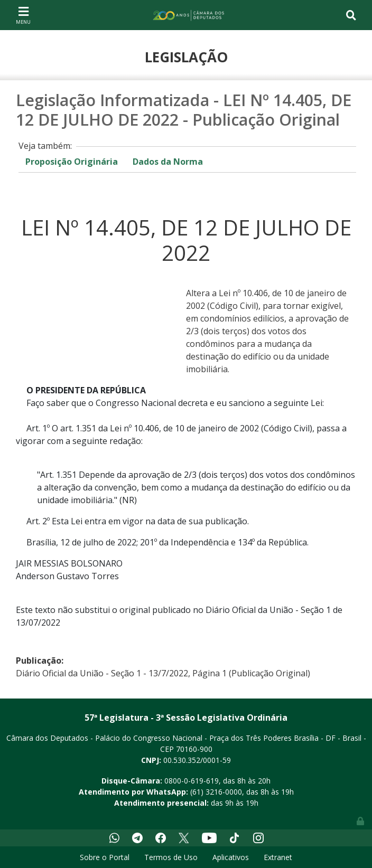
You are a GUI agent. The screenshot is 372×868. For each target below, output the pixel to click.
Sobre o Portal (105, 857)
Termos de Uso (171, 857)
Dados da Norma (168, 162)
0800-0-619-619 (192, 781)
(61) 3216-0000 (216, 792)
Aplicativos (231, 857)
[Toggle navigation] (23, 15)
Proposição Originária (72, 162)
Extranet (278, 857)
